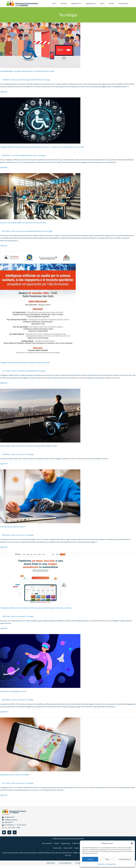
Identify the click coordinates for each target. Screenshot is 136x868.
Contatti (111, 3)
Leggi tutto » (4, 92)
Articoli (102, 3)
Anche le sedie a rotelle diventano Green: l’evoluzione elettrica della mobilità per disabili (28, 446)
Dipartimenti (76, 4)
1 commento (16, 155)
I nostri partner (123, 3)
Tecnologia (46, 80)
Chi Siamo (64, 3)
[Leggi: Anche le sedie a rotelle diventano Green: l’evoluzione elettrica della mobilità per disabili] (40, 415)
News (40, 80)
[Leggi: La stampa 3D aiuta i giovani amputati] (40, 496)
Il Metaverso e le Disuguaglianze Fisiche (13, 691)
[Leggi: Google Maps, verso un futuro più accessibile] (40, 744)
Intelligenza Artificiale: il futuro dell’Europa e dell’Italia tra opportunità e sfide (25, 362)
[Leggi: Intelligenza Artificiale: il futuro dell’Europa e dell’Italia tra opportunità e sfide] (38, 305)
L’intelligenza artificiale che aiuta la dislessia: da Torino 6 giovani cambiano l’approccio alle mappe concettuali (36, 608)
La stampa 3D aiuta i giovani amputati (12, 527)
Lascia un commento (18, 80)
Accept (90, 859)
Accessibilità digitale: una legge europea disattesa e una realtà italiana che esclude (27, 71)
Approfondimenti (32, 80)
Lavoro (35, 155)
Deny (107, 859)
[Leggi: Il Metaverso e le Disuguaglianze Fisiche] (40, 661)
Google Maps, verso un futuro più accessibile (15, 775)
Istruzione (41, 231)
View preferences (125, 859)
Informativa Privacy (111, 864)
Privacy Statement (65, 863)
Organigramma (91, 3)
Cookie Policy (101, 864)
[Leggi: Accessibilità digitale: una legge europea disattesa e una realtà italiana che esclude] (40, 45)
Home (54, 3)
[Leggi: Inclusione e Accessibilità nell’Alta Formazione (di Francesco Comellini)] (40, 196)
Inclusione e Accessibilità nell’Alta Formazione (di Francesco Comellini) (23, 223)
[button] (132, 843)
